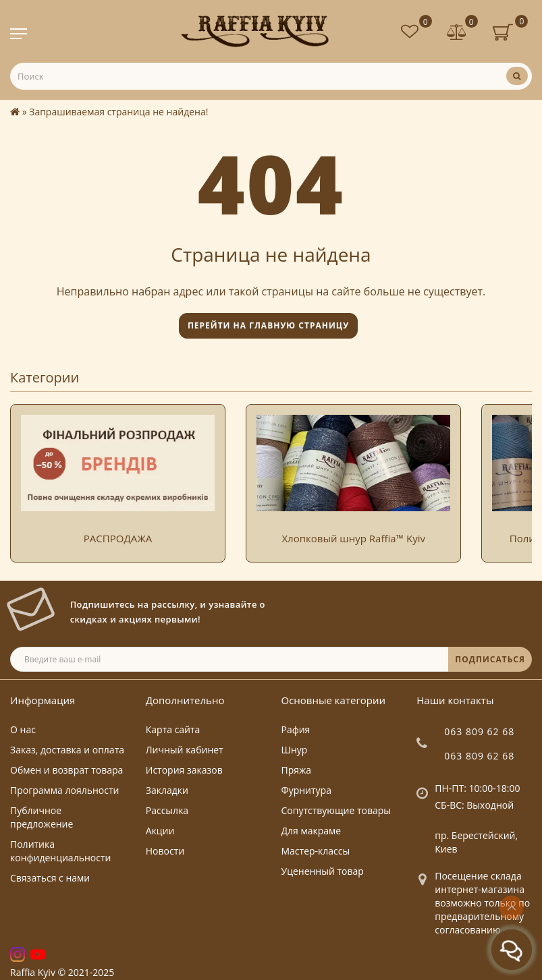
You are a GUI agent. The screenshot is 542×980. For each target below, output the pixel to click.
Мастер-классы (316, 851)
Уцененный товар (323, 871)
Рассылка (167, 810)
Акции (160, 831)
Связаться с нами (50, 878)
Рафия (296, 729)
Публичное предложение (42, 817)
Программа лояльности (64, 790)
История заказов (184, 770)
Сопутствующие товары (336, 810)
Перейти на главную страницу (268, 325)
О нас (23, 729)
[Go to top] (511, 907)
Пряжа (297, 770)
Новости (165, 851)
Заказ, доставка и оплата (67, 750)
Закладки (167, 790)
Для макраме (311, 831)
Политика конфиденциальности (60, 851)
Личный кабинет (185, 750)
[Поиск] (517, 76)
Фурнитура (306, 790)
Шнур (295, 750)
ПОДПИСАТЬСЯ (490, 659)
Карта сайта (173, 729)
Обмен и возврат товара (66, 770)
